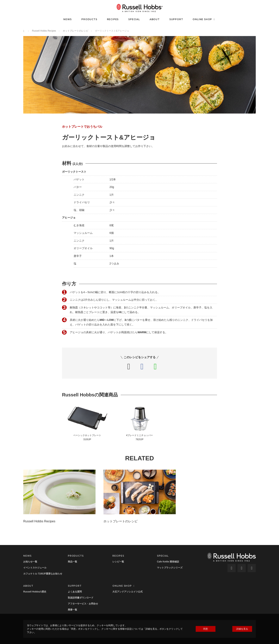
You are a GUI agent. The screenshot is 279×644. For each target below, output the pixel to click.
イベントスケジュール (35, 568)
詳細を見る (242, 629)
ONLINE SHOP (204, 19)
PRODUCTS (89, 19)
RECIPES (113, 19)
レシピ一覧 (118, 562)
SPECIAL (134, 19)
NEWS (68, 19)
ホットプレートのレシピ (76, 31)
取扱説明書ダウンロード (81, 598)
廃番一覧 (72, 610)
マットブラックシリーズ (170, 568)
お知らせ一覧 (30, 562)
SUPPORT (176, 19)
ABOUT (155, 19)
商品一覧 (72, 562)
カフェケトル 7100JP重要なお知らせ (43, 574)
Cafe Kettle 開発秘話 (168, 562)
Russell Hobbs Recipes (44, 31)
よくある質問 (75, 592)
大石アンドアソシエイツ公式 (127, 592)
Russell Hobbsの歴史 (35, 592)
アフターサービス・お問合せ (83, 604)
